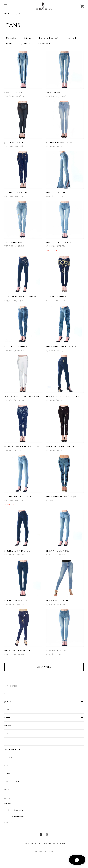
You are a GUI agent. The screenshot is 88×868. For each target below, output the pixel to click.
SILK (7, 741)
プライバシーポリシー (31, 843)
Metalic (26, 44)
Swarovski (44, 44)
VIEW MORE (44, 667)
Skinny (28, 38)
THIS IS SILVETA (14, 810)
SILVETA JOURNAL (15, 816)
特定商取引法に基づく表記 (55, 843)
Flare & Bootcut (49, 38)
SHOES (8, 757)
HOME (8, 803)
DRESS (8, 725)
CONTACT (10, 823)
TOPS (7, 773)
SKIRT (8, 733)
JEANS (8, 702)
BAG (7, 765)
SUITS (8, 694)
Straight (11, 38)
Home (8, 13)
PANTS (8, 717)
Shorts (10, 44)
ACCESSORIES (12, 749)
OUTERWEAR (12, 781)
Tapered (71, 38)
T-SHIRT (9, 710)
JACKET (9, 789)
